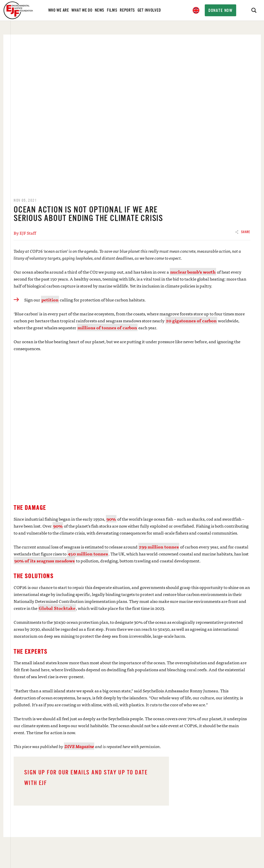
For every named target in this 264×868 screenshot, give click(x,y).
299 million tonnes (159, 547)
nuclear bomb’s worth (193, 272)
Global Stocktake (57, 608)
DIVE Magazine (79, 746)
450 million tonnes (88, 554)
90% (111, 519)
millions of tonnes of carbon (107, 327)
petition (50, 300)
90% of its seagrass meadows (44, 560)
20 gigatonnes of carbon (191, 320)
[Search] (254, 10)
